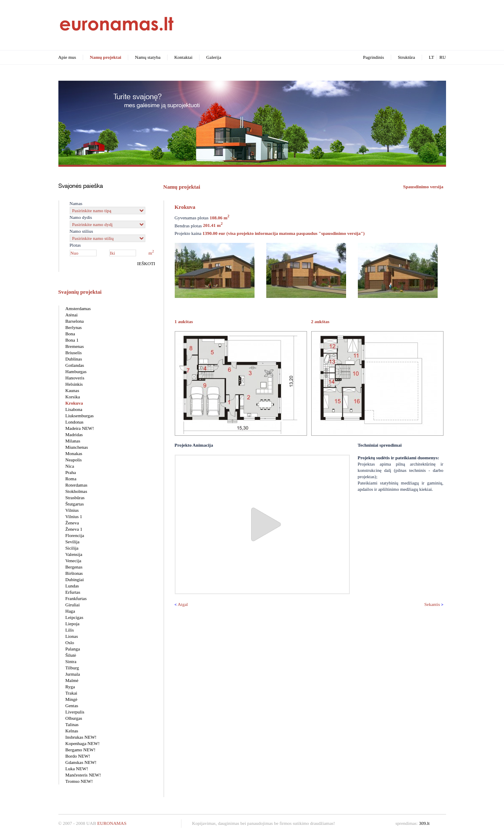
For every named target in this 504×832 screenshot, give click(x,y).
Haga (70, 611)
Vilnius (72, 510)
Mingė (72, 699)
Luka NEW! (77, 769)
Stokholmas (76, 491)
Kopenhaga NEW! (83, 743)
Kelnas (72, 731)
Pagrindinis (373, 57)
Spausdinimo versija (423, 187)
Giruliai (73, 605)
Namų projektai (106, 57)
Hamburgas (76, 371)
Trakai (71, 693)
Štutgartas (75, 504)
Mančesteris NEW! (83, 775)
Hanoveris (75, 378)
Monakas (74, 453)
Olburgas (74, 718)
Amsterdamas (78, 308)
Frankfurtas (76, 598)
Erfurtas (73, 592)
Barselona (75, 321)
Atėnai (72, 315)
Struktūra (406, 57)
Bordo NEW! (78, 756)
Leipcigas (75, 617)
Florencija (75, 535)
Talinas (72, 724)
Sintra (71, 661)
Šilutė (71, 655)
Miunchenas (77, 447)
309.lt (424, 823)
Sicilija (72, 548)
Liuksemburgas (80, 416)
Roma (71, 479)
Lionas (72, 636)
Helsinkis (74, 384)
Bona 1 (72, 340)
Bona (70, 334)
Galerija (214, 57)
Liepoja (73, 624)
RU (442, 57)
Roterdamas (77, 485)
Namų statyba (148, 57)
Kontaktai (183, 57)
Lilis (70, 630)
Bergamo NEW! (81, 750)
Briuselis (74, 353)
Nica (70, 466)
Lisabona (74, 409)
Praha (71, 472)
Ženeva (72, 523)
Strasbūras (75, 498)
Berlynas (74, 327)
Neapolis (74, 460)
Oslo (70, 642)
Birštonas (74, 573)
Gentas (72, 706)
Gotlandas (75, 365)
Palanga (73, 649)
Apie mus (67, 57)
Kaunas (72, 390)
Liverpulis (75, 712)
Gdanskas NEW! (81, 762)
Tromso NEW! (79, 781)
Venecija (73, 561)
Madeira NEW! (80, 428)
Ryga (70, 687)
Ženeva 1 (74, 529)
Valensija (74, 554)
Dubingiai (75, 579)
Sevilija (73, 542)
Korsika (73, 397)
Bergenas (74, 567)
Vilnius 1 (74, 516)
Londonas (75, 422)
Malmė (72, 680)
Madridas (74, 434)
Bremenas (75, 346)
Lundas (72, 586)
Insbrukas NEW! (81, 737)
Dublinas (74, 359)
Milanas (73, 441)
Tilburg (72, 668)
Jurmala (73, 674)
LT (431, 57)
